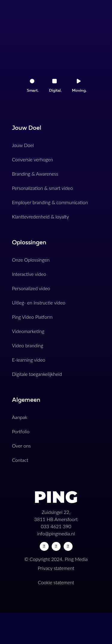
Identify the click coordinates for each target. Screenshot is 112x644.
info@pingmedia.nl (56, 533)
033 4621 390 (56, 526)
